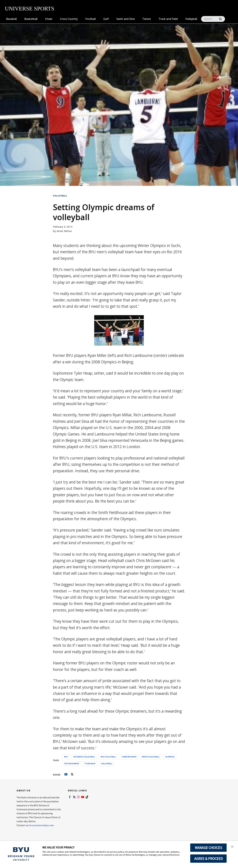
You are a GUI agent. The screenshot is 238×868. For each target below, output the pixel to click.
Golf (106, 19)
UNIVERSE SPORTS (30, 9)
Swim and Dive (126, 19)
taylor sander (71, 763)
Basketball (31, 19)
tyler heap (90, 763)
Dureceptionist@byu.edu (43, 825)
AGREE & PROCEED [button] (208, 859)
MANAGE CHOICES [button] (208, 848)
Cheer (49, 19)
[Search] (213, 19)
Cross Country (69, 19)
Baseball (11, 19)
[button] (233, 847)
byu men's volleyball (84, 757)
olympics (170, 757)
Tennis (147, 19)
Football (90, 19)
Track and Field (168, 19)
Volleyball (191, 19)
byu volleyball (108, 757)
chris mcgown (129, 757)
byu (66, 757)
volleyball (107, 763)
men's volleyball (151, 757)
